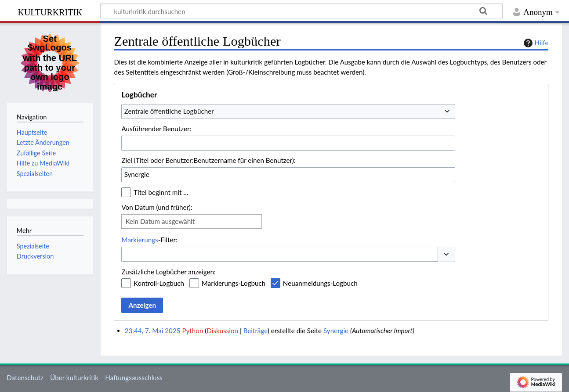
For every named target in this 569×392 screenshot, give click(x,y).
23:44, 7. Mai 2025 (153, 331)
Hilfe (535, 43)
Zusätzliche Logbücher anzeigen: (168, 272)
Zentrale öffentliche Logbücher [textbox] (169, 111)
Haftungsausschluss (134, 378)
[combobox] (288, 111)
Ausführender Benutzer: (156, 129)
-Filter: (149, 240)
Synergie (336, 331)
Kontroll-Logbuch (159, 283)
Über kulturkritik (74, 378)
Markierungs (140, 240)
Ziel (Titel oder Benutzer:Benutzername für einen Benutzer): (208, 160)
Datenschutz (25, 378)
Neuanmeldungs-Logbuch (320, 283)
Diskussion (222, 331)
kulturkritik (50, 11)
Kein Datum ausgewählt (160, 221)
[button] (446, 254)
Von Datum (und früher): (157, 207)
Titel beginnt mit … (161, 192)
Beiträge (256, 331)
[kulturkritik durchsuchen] (301, 11)
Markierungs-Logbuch (234, 283)
